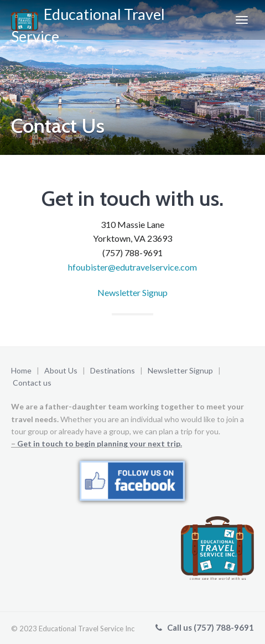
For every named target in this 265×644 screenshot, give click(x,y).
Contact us (32, 383)
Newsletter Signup (132, 292)
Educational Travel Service (88, 22)
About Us (61, 370)
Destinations (113, 370)
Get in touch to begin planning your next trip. (100, 443)
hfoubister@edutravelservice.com (132, 267)
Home (21, 370)
